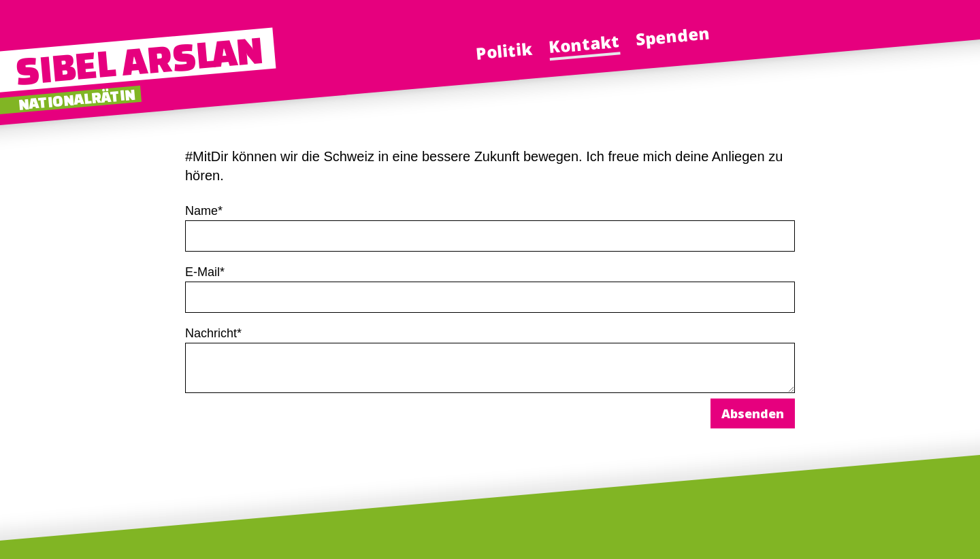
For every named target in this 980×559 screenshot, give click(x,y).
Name (204, 211)
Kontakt (584, 44)
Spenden (672, 36)
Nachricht (213, 333)
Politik (504, 50)
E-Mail (205, 272)
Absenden (753, 413)
